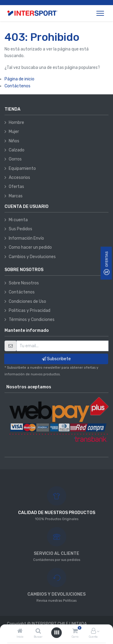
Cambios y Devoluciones (32, 257)
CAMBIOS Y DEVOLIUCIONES (56, 594)
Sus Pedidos (20, 229)
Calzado (17, 150)
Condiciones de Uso (27, 301)
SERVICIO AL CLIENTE (56, 553)
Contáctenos (17, 86)
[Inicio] (20, 631)
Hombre (16, 123)
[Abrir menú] (57, 633)
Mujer (14, 132)
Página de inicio (19, 79)
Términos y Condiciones (32, 320)
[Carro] (75, 631)
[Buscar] (38, 631)
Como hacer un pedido (30, 247)
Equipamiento (22, 168)
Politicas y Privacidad (30, 311)
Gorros (15, 159)
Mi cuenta (18, 220)
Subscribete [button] (56, 359)
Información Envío (26, 238)
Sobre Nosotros (24, 283)
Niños (14, 141)
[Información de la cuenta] (93, 631)
